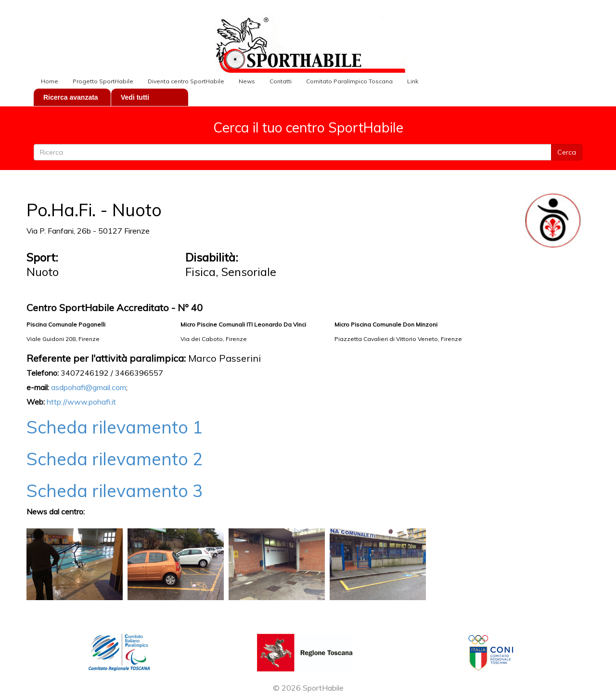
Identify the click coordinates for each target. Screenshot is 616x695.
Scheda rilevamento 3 (115, 491)
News (247, 81)
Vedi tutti (135, 97)
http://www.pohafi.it (81, 402)
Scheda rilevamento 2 (115, 459)
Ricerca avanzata (71, 97)
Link (413, 81)
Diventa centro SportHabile (186, 81)
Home (50, 81)
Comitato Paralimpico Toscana (349, 81)
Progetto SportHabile (103, 81)
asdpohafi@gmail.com (89, 387)
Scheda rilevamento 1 (115, 427)
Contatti (281, 81)
